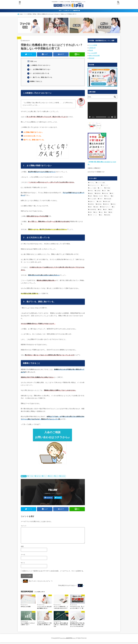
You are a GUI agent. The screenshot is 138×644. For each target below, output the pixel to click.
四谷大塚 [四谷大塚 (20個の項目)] (106, 192)
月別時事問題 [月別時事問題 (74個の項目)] (93, 208)
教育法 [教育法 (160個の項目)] (114, 203)
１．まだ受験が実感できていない (40, 70)
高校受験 (63, 477)
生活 (57, 477)
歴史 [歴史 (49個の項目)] (100, 208)
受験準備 (38, 477)
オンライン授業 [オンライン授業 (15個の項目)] (101, 181)
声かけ (45, 477)
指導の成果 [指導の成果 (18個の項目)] (107, 200)
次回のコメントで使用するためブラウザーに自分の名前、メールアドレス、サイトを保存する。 (53, 573)
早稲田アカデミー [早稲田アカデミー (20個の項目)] (106, 205)
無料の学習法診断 (94, 55)
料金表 (91, 50)
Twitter (59, 499)
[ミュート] (112, 116)
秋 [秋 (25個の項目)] (106, 211)
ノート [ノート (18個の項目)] (101, 187)
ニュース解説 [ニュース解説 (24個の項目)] (93, 187)
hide (35, 62)
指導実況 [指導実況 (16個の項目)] (92, 203)
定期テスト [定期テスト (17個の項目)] (92, 200)
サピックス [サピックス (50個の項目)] (105, 184)
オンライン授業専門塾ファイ (68, 640)
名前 (22, 548)
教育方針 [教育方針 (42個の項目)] (107, 203)
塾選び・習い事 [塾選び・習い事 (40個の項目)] (99, 195)
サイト (23, 564)
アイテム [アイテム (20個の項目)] (92, 181)
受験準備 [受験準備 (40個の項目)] (98, 192)
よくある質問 (93, 52)
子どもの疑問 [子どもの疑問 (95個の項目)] (93, 197)
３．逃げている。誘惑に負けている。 (41, 78)
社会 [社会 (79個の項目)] (102, 211)
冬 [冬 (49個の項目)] (109, 189)
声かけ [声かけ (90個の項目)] (107, 195)
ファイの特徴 (93, 45)
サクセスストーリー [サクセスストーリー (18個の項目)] (95, 184)
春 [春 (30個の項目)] (114, 205)
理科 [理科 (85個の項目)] (91, 211)
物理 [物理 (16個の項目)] (111, 208)
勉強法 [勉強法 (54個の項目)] (91, 192)
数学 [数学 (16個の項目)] (91, 205)
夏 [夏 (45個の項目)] (113, 195)
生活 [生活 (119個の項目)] (96, 211)
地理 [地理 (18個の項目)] (91, 195)
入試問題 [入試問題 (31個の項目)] (98, 189)
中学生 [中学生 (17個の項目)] (91, 189)
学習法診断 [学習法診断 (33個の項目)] (109, 197)
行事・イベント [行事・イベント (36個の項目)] (93, 214)
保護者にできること (35, 82)
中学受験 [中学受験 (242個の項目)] (108, 187)
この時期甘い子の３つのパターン (40, 66)
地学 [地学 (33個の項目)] (112, 192)
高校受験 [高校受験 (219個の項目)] (108, 214)
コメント (24, 527)
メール (23, 556)
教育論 (19, 38)
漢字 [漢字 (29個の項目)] (106, 208)
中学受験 (31, 477)
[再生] (90, 116)
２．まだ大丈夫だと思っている (39, 74)
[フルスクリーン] (115, 116)
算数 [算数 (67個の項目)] (111, 211)
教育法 (51, 477)
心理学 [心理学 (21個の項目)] (100, 200)
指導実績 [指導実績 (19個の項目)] (99, 203)
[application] (102, 109)
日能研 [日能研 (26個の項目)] (97, 205)
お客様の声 (92, 47)
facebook (49, 499)
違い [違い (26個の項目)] (102, 214)
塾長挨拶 (92, 57)
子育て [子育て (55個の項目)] (101, 197)
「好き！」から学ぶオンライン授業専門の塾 (69, 11)
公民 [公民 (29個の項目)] (105, 189)
